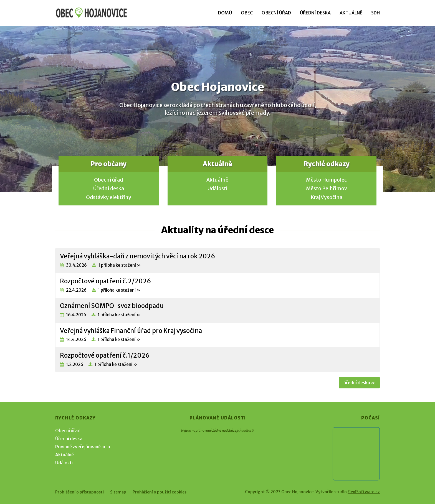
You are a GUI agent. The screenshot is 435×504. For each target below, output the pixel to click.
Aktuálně (351, 13)
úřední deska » (359, 383)
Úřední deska (315, 13)
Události (217, 189)
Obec (247, 13)
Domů (225, 13)
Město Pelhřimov (327, 189)
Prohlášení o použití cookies (160, 492)
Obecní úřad (276, 13)
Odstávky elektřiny (109, 197)
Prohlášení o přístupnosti (79, 492)
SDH (375, 13)
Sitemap (118, 492)
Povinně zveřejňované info (83, 447)
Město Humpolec (326, 180)
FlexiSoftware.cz (364, 492)
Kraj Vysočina (327, 197)
